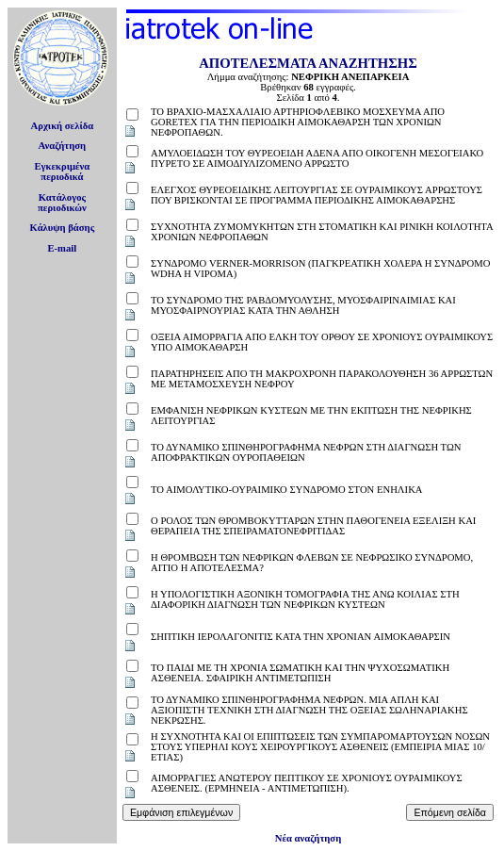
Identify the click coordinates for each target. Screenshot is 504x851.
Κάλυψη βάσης (63, 228)
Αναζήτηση (63, 146)
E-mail (62, 248)
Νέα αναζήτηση (308, 838)
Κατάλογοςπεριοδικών (62, 203)
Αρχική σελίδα (63, 126)
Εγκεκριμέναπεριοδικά (62, 172)
